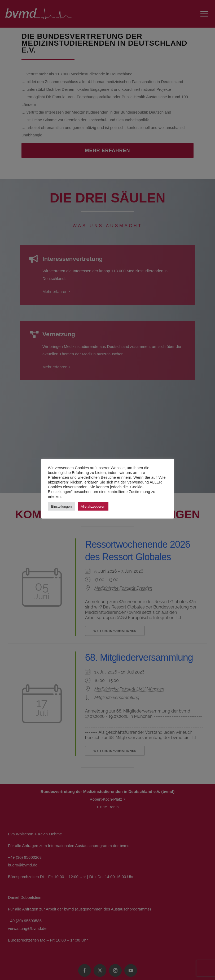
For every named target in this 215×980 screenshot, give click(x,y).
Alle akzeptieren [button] (93, 506)
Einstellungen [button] (62, 506)
